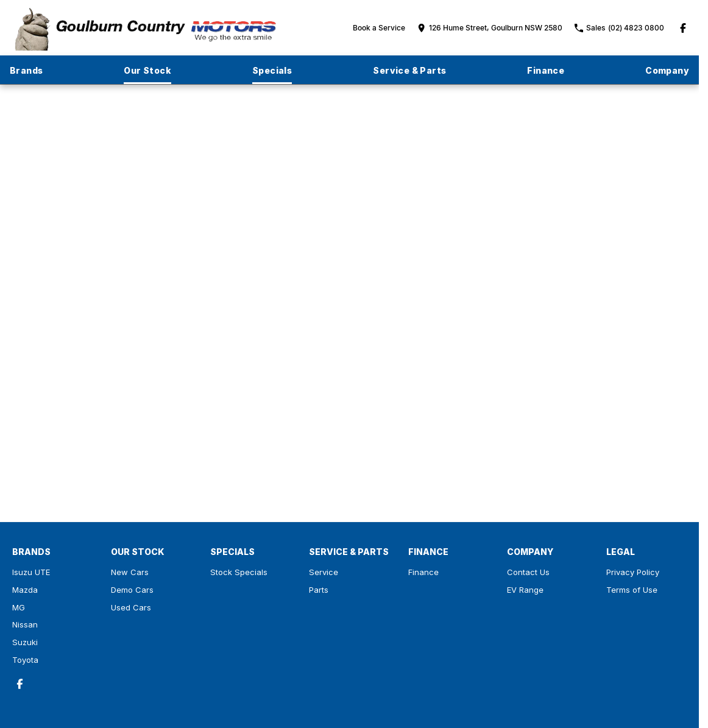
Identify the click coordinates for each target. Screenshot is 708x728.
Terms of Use (632, 590)
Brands (26, 70)
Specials (272, 70)
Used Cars (131, 607)
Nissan (25, 624)
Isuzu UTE (31, 572)
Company (667, 70)
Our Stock (147, 70)
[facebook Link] (683, 28)
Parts (319, 590)
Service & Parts (409, 70)
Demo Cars (132, 590)
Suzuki (25, 642)
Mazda (25, 590)
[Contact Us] (490, 28)
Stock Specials (239, 572)
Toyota (25, 660)
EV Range (525, 590)
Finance (546, 70)
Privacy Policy (633, 572)
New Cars (130, 572)
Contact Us (528, 572)
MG (19, 607)
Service (324, 572)
